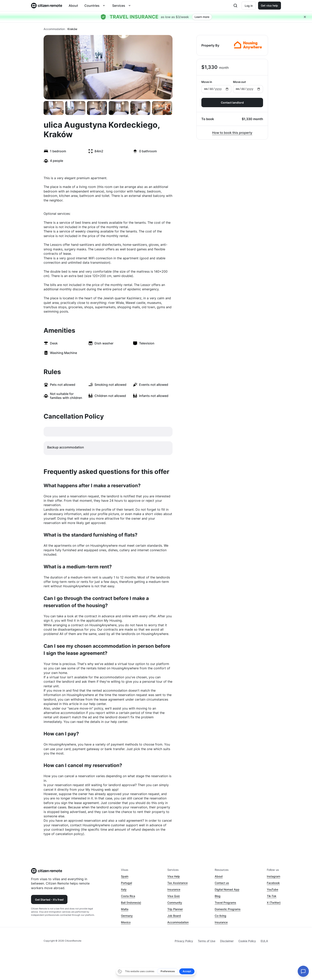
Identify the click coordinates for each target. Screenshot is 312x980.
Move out (248, 87)
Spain (125, 876)
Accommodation (54, 29)
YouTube (273, 889)
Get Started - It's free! (49, 900)
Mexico (126, 922)
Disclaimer (227, 941)
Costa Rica (128, 896)
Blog (218, 896)
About (73, 6)
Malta (125, 909)
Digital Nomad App (227, 889)
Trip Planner (175, 909)
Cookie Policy (247, 941)
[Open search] (235, 6)
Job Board (174, 916)
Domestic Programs (228, 909)
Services (119, 6)
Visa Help (174, 876)
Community (175, 903)
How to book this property (232, 133)
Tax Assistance (177, 883)
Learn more (202, 17)
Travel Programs (225, 903)
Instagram (273, 876)
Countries (92, 6)
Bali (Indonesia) (131, 903)
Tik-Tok (272, 896)
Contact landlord (232, 103)
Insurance (174, 889)
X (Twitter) (274, 903)
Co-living (220, 916)
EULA (264, 941)
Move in (216, 87)
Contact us (222, 883)
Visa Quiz (174, 896)
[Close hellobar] (305, 17)
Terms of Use (207, 941)
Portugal (126, 883)
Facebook (273, 883)
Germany (127, 916)
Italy (124, 889)
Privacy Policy (184, 941)
